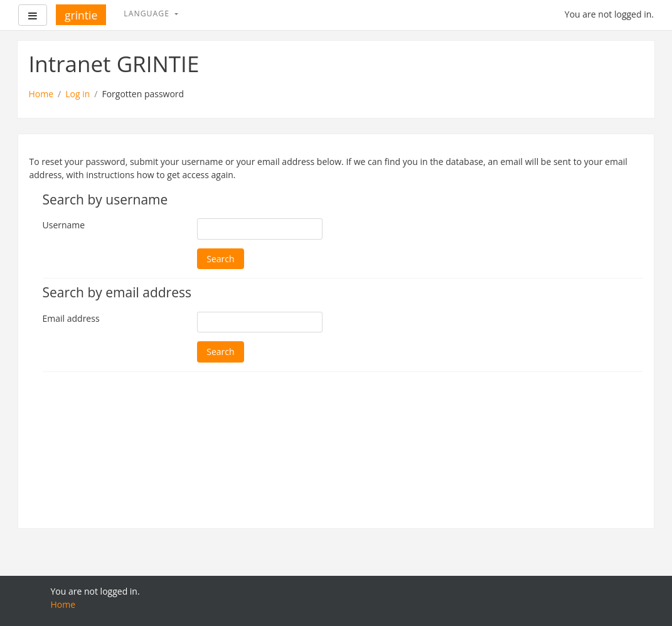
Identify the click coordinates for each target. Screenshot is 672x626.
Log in (77, 94)
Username (64, 225)
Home (41, 94)
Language (148, 13)
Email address (71, 318)
